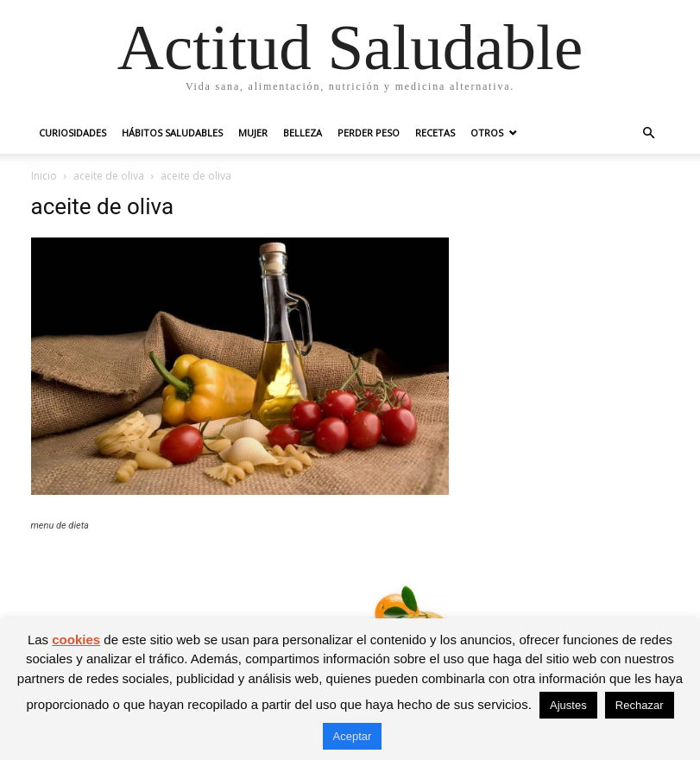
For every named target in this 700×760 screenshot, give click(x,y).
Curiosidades (73, 133)
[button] (649, 133)
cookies (76, 640)
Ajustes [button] (568, 705)
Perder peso (369, 133)
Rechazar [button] (640, 705)
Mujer (253, 133)
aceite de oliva (109, 176)
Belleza (303, 133)
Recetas (435, 133)
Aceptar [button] (353, 736)
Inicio (44, 176)
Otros (487, 133)
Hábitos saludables (172, 133)
